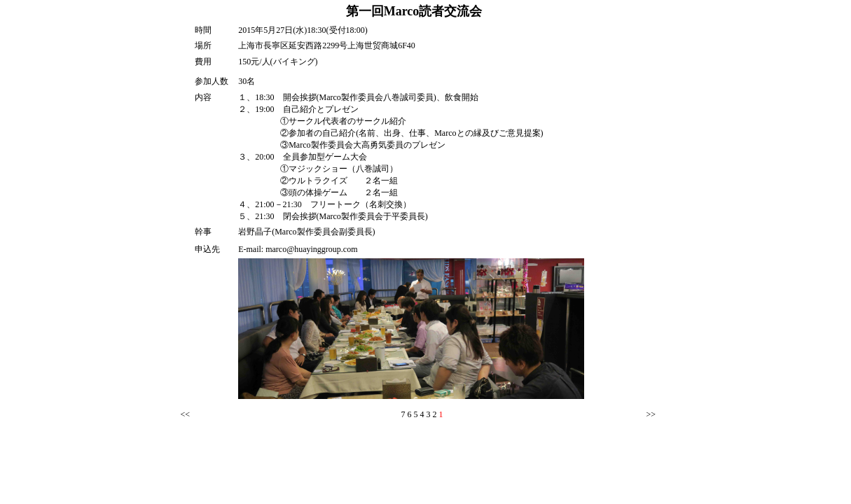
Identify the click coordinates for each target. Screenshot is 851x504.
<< (186, 414)
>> (651, 414)
